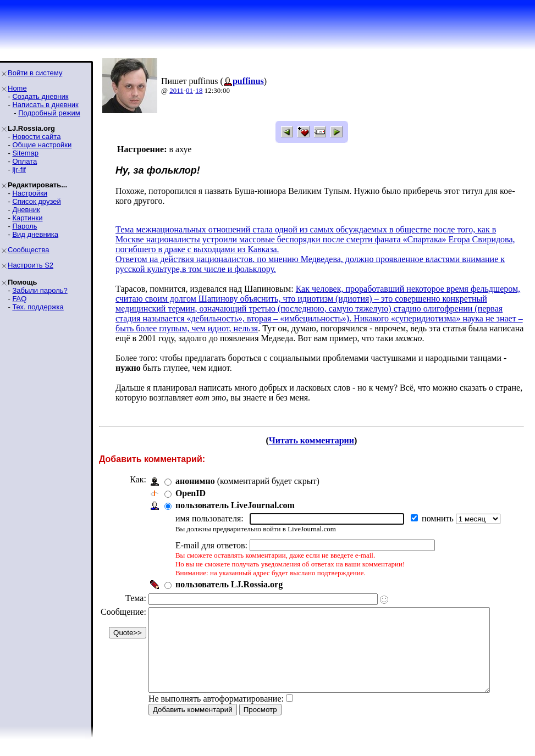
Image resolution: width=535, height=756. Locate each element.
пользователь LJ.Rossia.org (229, 584)
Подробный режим (49, 113)
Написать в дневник (45, 105)
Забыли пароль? (40, 290)
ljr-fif (19, 169)
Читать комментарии (316, 440)
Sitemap (25, 153)
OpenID (191, 493)
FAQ (19, 299)
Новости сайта (36, 137)
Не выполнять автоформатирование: (216, 715)
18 (199, 90)
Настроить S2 (31, 265)
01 (189, 90)
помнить (439, 518)
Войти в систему (35, 73)
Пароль (24, 226)
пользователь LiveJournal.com (235, 505)
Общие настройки (42, 145)
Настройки (30, 193)
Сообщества (29, 250)
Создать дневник (40, 96)
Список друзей (36, 201)
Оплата (24, 161)
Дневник (26, 210)
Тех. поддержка (38, 307)
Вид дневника (35, 234)
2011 (177, 90)
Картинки (27, 218)
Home (17, 88)
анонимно (195, 481)
